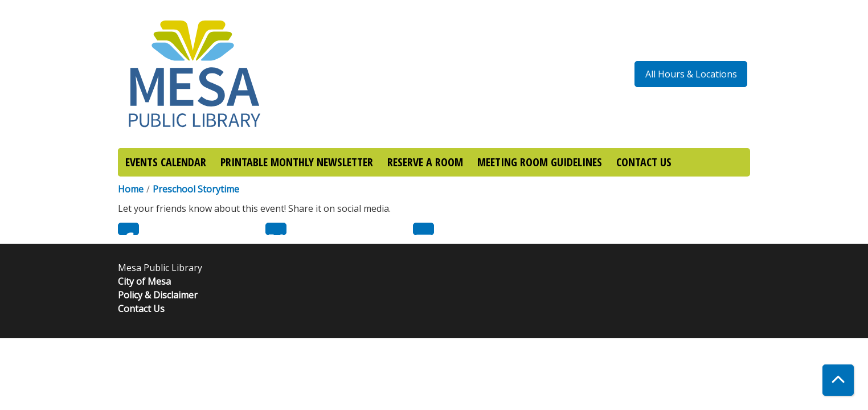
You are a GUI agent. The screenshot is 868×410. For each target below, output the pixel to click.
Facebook (128, 229)
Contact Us (141, 309)
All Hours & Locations (691, 74)
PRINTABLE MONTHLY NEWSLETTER (297, 162)
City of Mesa (144, 281)
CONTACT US (644, 162)
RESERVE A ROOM (425, 162)
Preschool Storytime (196, 189)
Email (423, 229)
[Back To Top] (838, 380)
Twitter (276, 229)
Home (131, 189)
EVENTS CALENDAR (166, 162)
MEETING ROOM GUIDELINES (540, 162)
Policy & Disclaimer (158, 295)
